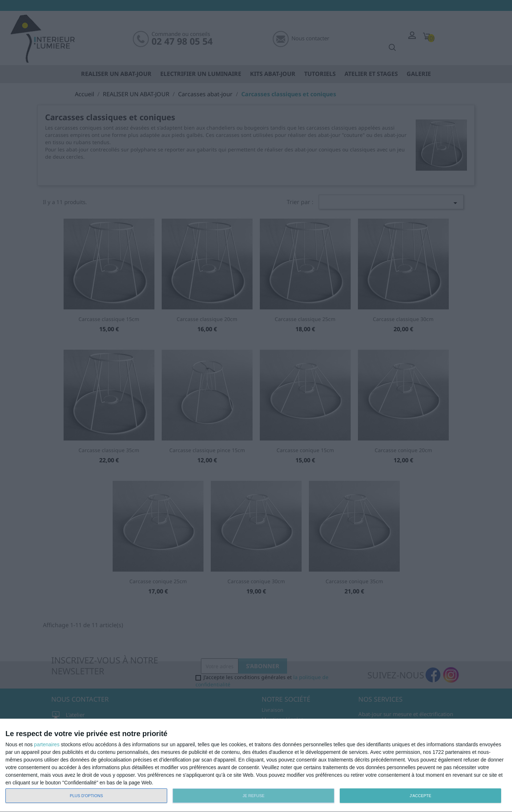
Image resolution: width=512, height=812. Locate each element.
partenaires (47, 744)
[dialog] (256, 766)
